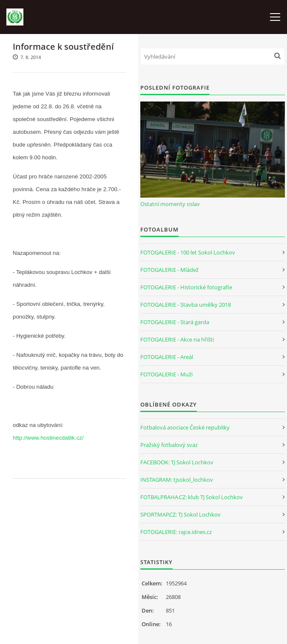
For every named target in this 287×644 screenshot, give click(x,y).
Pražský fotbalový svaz (169, 445)
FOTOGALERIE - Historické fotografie (186, 287)
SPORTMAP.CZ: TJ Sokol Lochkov (180, 514)
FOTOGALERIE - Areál (167, 357)
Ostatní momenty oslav (170, 204)
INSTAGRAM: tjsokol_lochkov (177, 480)
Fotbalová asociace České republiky (185, 427)
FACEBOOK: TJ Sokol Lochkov (177, 462)
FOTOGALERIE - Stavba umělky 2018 (186, 305)
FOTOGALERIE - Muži (166, 374)
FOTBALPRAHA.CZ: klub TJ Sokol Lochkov (192, 497)
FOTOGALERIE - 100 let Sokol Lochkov (188, 252)
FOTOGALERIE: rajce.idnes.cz (176, 532)
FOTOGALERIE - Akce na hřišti (177, 339)
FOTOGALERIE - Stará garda (175, 322)
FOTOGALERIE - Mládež (169, 270)
